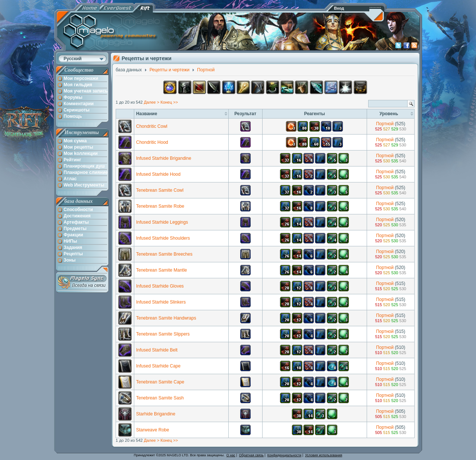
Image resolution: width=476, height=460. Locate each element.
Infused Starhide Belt (157, 350)
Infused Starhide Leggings (162, 222)
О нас (231, 455)
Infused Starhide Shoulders (163, 238)
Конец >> (169, 102)
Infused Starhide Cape (158, 366)
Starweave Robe (153, 430)
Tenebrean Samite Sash (160, 398)
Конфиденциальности (284, 455)
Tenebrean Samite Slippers (163, 334)
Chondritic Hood (152, 142)
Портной (385, 124)
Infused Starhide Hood (158, 174)
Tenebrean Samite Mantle (162, 270)
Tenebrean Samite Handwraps (166, 318)
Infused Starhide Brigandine (164, 158)
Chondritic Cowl (152, 126)
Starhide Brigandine (156, 414)
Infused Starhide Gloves (160, 286)
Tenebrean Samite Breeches (164, 254)
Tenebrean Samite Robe (160, 206)
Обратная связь (251, 455)
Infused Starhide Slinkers (161, 302)
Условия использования (324, 455)
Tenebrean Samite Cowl (160, 190)
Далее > (152, 102)
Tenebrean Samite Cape (160, 382)
